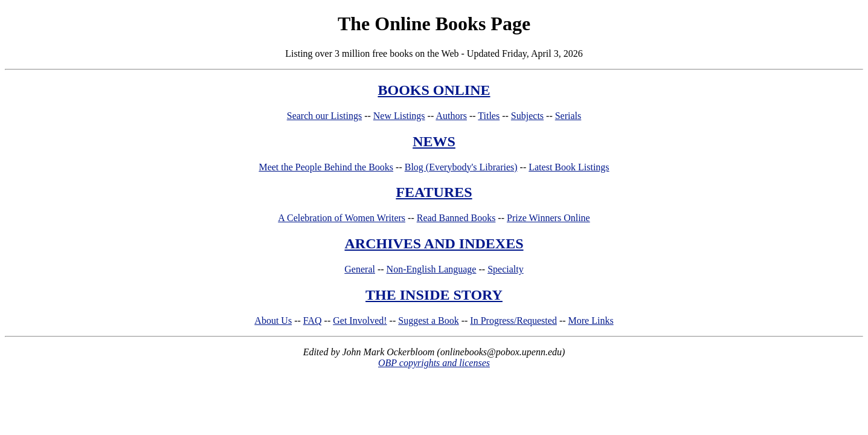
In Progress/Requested (513, 321)
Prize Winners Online (548, 218)
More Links (591, 321)
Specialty (506, 269)
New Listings (399, 116)
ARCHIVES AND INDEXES (434, 243)
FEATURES (434, 192)
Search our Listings (324, 116)
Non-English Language (432, 269)
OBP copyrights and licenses (434, 363)
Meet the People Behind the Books (326, 167)
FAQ (313, 321)
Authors (451, 116)
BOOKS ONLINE (434, 90)
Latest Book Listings (569, 167)
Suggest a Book (428, 321)
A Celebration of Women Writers (342, 218)
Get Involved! (360, 321)
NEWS (434, 141)
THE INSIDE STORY (434, 295)
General (360, 269)
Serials (568, 116)
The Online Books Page (434, 24)
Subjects (527, 116)
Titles (489, 116)
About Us (273, 321)
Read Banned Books (456, 218)
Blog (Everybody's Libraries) (461, 167)
